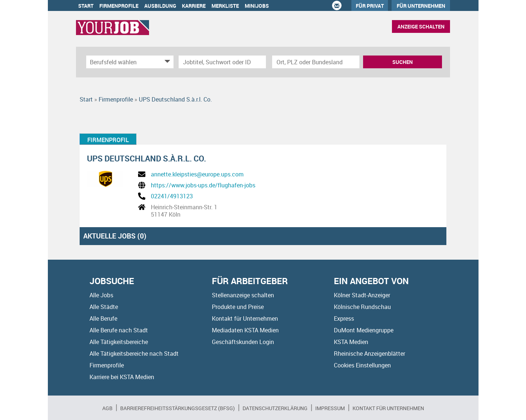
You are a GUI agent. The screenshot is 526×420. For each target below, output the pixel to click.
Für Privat (370, 6)
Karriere (194, 6)
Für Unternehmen (421, 6)
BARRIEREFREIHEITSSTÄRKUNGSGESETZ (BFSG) (178, 408)
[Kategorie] (123, 62)
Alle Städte (104, 307)
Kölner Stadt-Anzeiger (362, 295)
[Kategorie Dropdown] (166, 62)
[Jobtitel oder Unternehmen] (222, 62)
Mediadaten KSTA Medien (245, 330)
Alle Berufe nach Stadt (119, 330)
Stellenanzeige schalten (243, 295)
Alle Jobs (101, 295)
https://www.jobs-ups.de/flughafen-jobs (203, 185)
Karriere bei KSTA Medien (122, 377)
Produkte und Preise (238, 307)
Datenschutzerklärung (275, 408)
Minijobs (257, 6)
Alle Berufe (103, 318)
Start (86, 6)
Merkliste (225, 6)
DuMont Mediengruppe (364, 330)
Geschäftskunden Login (243, 342)
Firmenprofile (119, 6)
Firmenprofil (108, 140)
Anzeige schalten (421, 26)
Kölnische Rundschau (362, 307)
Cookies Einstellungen (362, 365)
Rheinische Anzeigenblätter (369, 354)
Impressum (330, 408)
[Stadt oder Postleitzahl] (316, 62)
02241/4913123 (172, 196)
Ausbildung (160, 6)
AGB (107, 408)
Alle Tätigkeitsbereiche (119, 342)
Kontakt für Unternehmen (245, 318)
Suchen (403, 62)
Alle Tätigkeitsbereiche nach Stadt (134, 354)
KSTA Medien (351, 342)
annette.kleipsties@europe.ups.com (197, 174)
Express (344, 318)
